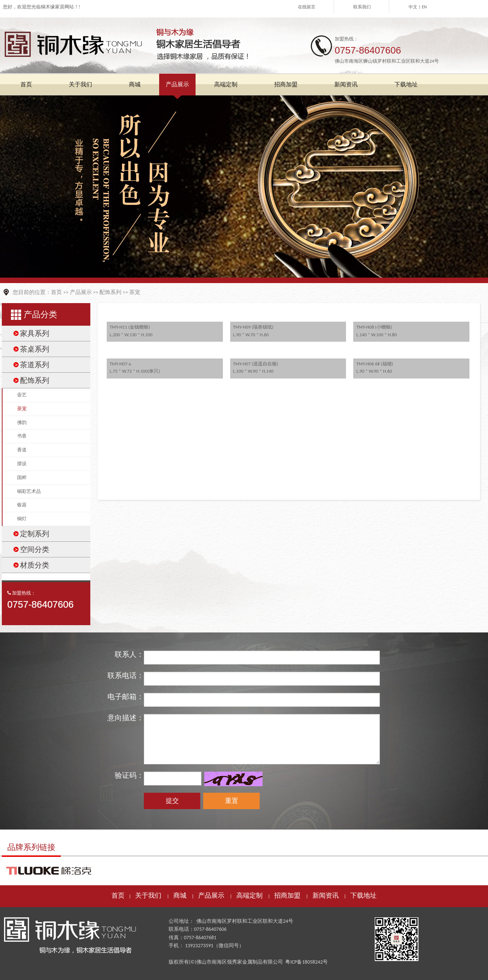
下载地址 (363, 895)
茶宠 (135, 292)
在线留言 (307, 7)
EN (424, 7)
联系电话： (126, 675)
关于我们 (148, 895)
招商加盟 (287, 895)
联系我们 (362, 7)
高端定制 (249, 895)
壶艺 (22, 395)
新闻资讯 (326, 895)
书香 (22, 436)
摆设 (22, 464)
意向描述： (126, 718)
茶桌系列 (35, 349)
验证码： (129, 775)
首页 (56, 292)
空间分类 (35, 549)
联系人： (129, 654)
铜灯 (22, 519)
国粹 (22, 477)
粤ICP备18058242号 (306, 962)
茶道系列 (35, 365)
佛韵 (22, 422)
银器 (22, 505)
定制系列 (35, 534)
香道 (22, 450)
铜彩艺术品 (29, 491)
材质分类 (35, 565)
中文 (413, 7)
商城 (180, 895)
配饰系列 (110, 292)
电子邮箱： (126, 697)
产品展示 (81, 292)
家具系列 (35, 333)
